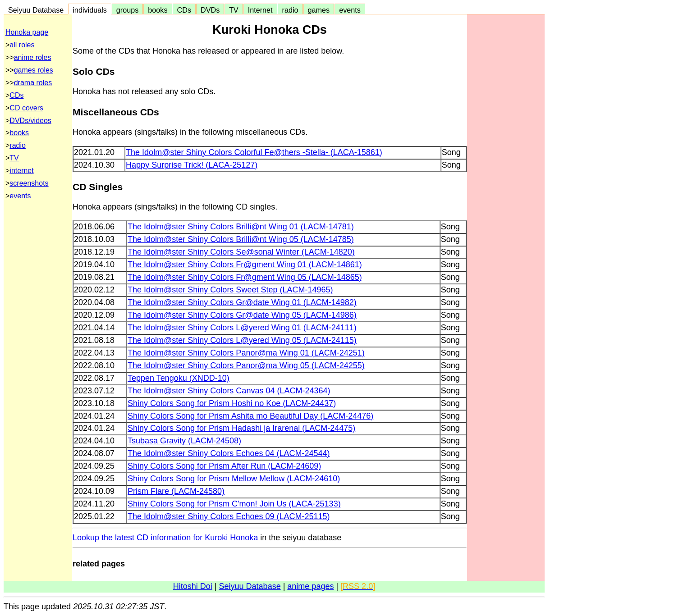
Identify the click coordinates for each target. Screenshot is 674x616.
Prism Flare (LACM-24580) (176, 491)
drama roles (33, 83)
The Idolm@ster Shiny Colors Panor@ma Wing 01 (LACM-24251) (246, 353)
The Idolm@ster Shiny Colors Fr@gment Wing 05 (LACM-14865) (245, 277)
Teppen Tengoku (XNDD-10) (179, 378)
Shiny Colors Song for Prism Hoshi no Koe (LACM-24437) (232, 403)
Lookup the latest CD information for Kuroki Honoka (165, 538)
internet (21, 171)
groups (128, 10)
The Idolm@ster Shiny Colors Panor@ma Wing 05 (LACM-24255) (246, 365)
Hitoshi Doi (193, 586)
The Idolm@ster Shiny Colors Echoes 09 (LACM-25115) (229, 516)
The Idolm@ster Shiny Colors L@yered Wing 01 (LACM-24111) (242, 328)
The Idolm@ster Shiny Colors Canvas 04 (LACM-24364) (229, 391)
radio (290, 10)
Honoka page (27, 32)
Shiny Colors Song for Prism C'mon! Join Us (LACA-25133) (234, 504)
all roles (22, 45)
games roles (34, 70)
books (158, 10)
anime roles (33, 57)
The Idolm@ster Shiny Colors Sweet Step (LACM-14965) (230, 290)
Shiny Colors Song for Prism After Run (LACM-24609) (224, 466)
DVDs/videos (30, 121)
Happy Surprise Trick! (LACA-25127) (192, 165)
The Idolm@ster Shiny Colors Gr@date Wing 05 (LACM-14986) (242, 315)
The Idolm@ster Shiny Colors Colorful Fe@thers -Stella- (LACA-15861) (254, 152)
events (350, 10)
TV (234, 10)
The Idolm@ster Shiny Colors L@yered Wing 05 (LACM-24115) (242, 340)
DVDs (210, 10)
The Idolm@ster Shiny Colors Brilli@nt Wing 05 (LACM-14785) (241, 239)
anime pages (310, 586)
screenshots (29, 183)
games (319, 10)
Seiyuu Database (36, 10)
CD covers (26, 108)
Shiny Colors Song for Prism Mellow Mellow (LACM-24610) (234, 479)
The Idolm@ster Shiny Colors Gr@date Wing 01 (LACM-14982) (242, 302)
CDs (184, 10)
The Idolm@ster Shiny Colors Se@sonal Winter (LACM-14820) (241, 252)
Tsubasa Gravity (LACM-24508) (184, 441)
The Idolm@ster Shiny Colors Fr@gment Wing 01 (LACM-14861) (245, 265)
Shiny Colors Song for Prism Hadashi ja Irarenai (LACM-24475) (241, 428)
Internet (260, 10)
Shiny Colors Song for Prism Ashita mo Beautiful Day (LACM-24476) (250, 416)
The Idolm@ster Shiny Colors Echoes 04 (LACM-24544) (229, 453)
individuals (90, 10)
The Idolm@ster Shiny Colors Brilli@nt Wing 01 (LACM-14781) (241, 227)
